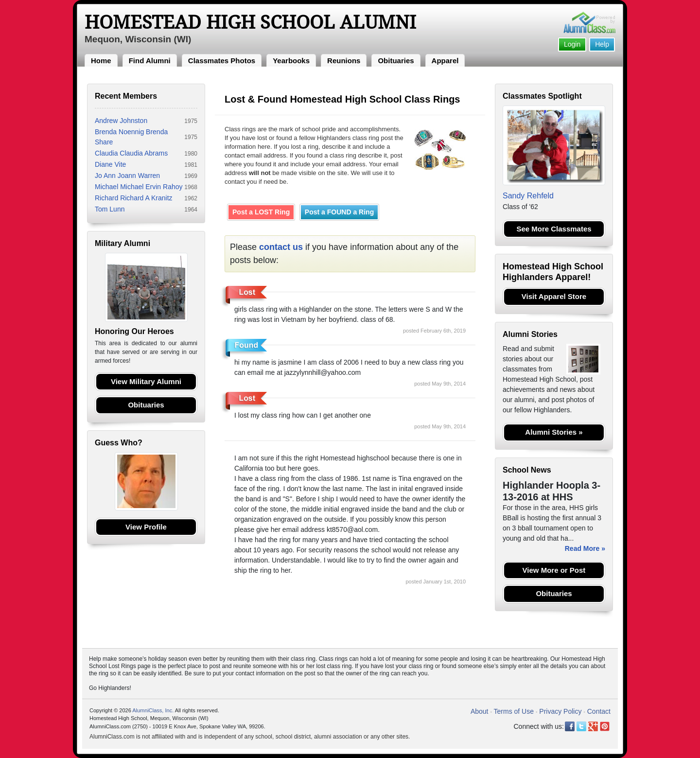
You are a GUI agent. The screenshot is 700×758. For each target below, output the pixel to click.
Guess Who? (119, 443)
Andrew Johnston (121, 121)
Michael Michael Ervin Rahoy (139, 187)
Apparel (445, 61)
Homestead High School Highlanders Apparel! (553, 272)
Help (602, 44)
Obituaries (396, 61)
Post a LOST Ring (261, 212)
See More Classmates (554, 229)
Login (572, 44)
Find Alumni (150, 61)
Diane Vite (110, 164)
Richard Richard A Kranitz (134, 198)
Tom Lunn (110, 209)
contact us (281, 247)
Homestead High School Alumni (250, 22)
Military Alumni (122, 243)
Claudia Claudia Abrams (131, 153)
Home (101, 61)
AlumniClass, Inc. (153, 710)
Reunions (344, 61)
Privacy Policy (560, 711)
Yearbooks (291, 61)
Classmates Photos (222, 61)
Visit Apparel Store (554, 296)
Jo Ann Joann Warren (127, 176)
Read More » (585, 548)
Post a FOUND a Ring (339, 212)
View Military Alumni (146, 381)
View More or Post (554, 570)
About (480, 711)
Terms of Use (514, 711)
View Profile (146, 527)
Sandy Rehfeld (528, 196)
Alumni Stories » (554, 432)
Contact (599, 711)
